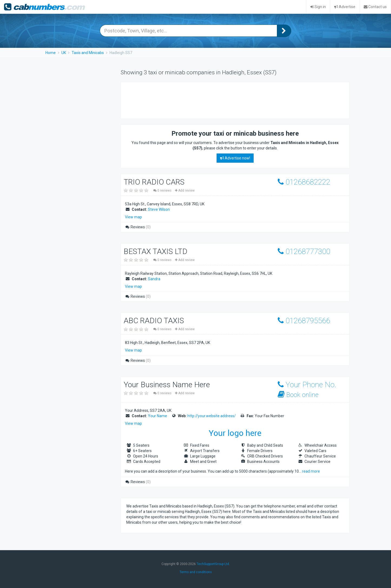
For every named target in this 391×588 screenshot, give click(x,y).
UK (64, 53)
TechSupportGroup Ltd (213, 564)
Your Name (158, 416)
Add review (185, 191)
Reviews (138, 227)
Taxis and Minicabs (88, 53)
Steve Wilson (159, 209)
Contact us (375, 7)
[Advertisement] (225, 100)
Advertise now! (235, 158)
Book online (298, 395)
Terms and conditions (196, 572)
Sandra (154, 279)
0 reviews (163, 191)
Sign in (318, 7)
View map (133, 217)
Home (51, 53)
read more (311, 471)
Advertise (345, 7)
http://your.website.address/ (212, 416)
